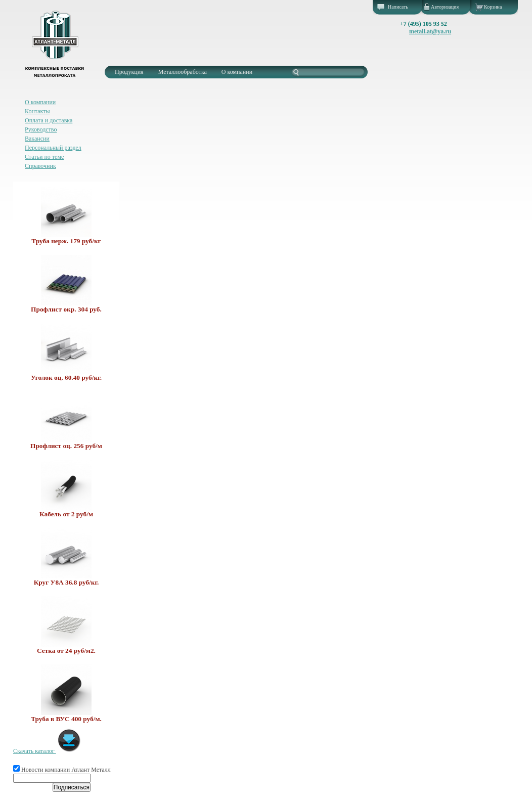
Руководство (41, 129)
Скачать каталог (47, 751)
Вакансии (37, 139)
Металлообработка (183, 72)
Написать (398, 7)
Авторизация (445, 7)
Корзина (493, 7)
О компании (237, 72)
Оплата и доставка (49, 120)
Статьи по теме (44, 157)
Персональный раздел (53, 148)
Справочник (40, 166)
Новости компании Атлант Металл (62, 770)
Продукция (129, 72)
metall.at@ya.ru (430, 31)
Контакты (37, 111)
